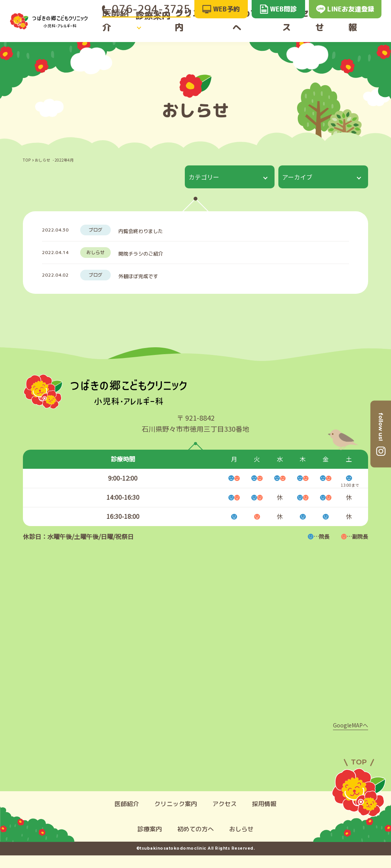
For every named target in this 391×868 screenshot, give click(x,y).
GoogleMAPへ (351, 738)
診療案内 (151, 28)
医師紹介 (115, 28)
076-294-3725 (146, 9)
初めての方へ (255, 28)
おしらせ (333, 28)
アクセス (297, 28)
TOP (27, 160)
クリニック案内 (203, 28)
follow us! (381, 426)
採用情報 (368, 28)
